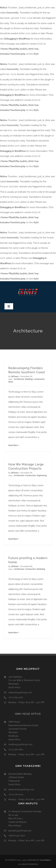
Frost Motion (45, 859)
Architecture (19, 378)
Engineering (42, 474)
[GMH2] (28, 284)
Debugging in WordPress (17, 38)
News (11, 380)
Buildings (29, 378)
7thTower (15, 375)
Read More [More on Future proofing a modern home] (13, 631)
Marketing (41, 567)
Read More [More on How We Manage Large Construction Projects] (13, 537)
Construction (39, 378)
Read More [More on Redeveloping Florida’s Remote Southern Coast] (13, 444)
